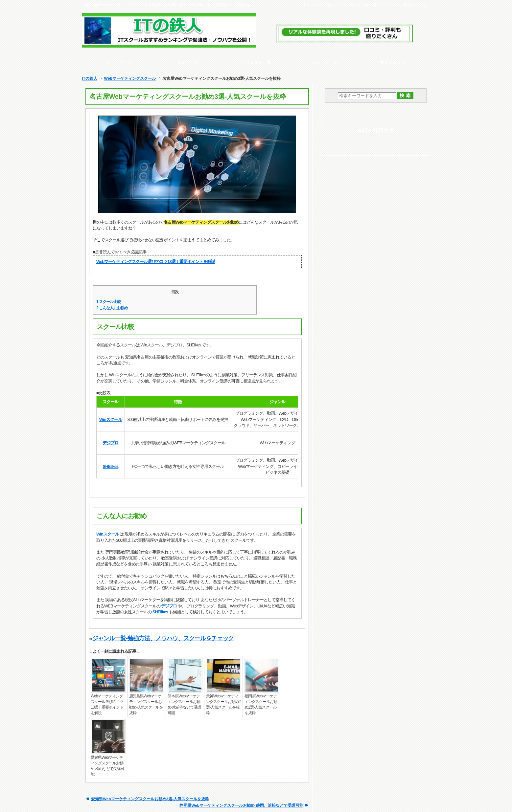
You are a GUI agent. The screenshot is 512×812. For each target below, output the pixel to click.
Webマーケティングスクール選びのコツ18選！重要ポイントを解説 (156, 262)
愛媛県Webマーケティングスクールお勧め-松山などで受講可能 (107, 766)
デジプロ (110, 443)
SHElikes (111, 466)
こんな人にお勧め (112, 308)
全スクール (338, 5)
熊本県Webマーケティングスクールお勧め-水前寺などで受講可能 (184, 704)
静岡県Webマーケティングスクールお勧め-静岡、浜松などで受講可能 (241, 805)
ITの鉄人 (90, 78)
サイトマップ (415, 5)
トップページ (314, 5)
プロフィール (390, 5)
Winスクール (111, 419)
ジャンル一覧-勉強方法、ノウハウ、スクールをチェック (163, 638)
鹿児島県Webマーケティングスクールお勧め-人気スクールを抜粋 (146, 704)
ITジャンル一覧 (363, 5)
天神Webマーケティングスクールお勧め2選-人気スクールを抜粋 (223, 704)
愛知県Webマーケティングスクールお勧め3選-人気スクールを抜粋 (150, 799)
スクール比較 (108, 302)
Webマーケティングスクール (130, 78)
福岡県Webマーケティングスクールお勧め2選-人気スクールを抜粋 (261, 704)
